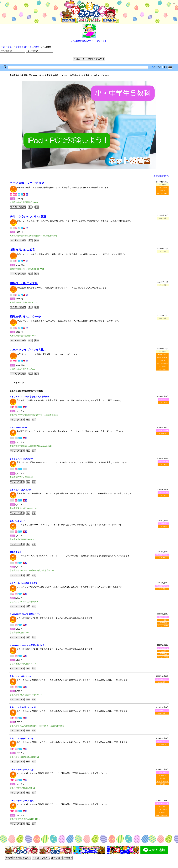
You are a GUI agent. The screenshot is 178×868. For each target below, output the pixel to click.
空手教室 (163, 784)
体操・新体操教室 (162, 194)
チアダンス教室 (162, 188)
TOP (3, 47)
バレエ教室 (163, 402)
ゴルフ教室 (162, 369)
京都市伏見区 (21, 47)
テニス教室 (162, 366)
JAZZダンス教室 (163, 626)
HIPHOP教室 (162, 355)
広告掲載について (161, 176)
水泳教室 (162, 191)
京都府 (10, 47)
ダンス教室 (34, 47)
